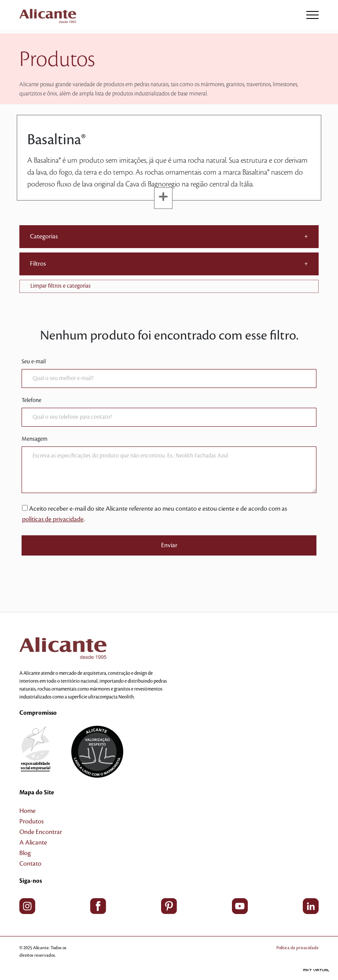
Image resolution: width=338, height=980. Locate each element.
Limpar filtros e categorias (61, 286)
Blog (25, 853)
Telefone (31, 400)
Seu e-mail (34, 362)
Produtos (31, 822)
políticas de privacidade (53, 519)
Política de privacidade (298, 948)
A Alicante (33, 843)
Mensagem (35, 439)
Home (28, 811)
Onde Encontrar (41, 832)
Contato (30, 864)
